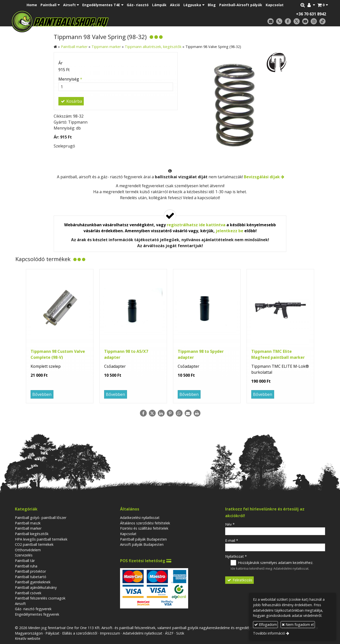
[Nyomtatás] (197, 413)
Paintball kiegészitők (32, 534)
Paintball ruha (26, 566)
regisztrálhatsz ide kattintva (196, 225)
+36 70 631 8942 (311, 14)
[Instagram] (314, 22)
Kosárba (71, 101)
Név (230, 524)
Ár (61, 63)
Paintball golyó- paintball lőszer (41, 518)
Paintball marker (28, 528)
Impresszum (110, 633)
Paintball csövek (28, 593)
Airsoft (20, 604)
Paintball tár (25, 561)
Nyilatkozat (236, 556)
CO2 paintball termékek (34, 544)
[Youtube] (305, 22)
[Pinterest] (170, 413)
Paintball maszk (28, 523)
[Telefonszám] (279, 22)
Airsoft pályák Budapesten (142, 544)
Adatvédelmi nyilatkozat (291, 568)
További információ (269, 633)
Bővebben (42, 394)
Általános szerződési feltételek (145, 523)
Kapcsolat (128, 534)
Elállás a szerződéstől (80, 633)
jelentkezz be (230, 231)
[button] (323, 5)
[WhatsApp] (179, 413)
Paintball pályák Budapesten (143, 539)
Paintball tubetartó (31, 577)
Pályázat (52, 633)
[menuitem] (32, 5)
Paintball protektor (30, 571)
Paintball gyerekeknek (33, 582)
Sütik (180, 633)
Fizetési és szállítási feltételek (144, 528)
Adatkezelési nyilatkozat (140, 518)
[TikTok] (322, 22)
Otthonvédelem (28, 550)
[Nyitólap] (95, 21)
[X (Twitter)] (297, 22)
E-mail (232, 540)
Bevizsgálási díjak (262, 177)
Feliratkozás (240, 580)
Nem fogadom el (298, 624)
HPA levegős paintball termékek (41, 539)
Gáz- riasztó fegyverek (33, 609)
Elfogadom (266, 624)
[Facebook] (288, 22)
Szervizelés (24, 555)
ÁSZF (169, 633)
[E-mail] (271, 22)
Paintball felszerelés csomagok (40, 598)
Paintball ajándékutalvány (36, 587)
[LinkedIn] (161, 413)
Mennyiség (70, 79)
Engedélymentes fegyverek (37, 614)
